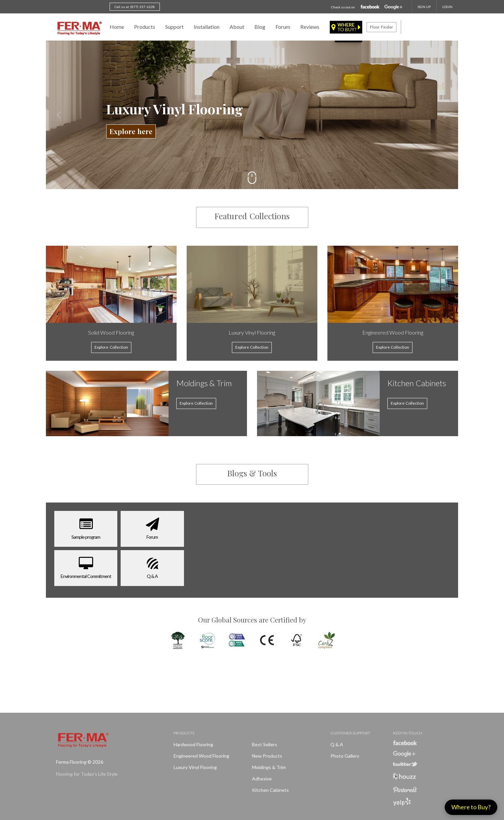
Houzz (404, 777)
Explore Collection (196, 403)
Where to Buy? (471, 807)
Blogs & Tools (252, 473)
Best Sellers (265, 744)
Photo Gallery (345, 756)
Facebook (370, 7)
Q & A (337, 744)
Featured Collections (252, 216)
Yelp (402, 802)
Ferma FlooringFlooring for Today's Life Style (79, 28)
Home (117, 27)
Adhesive (262, 779)
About (237, 27)
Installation (207, 27)
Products (145, 27)
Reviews (310, 27)
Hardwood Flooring (193, 744)
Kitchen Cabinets (270, 790)
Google (393, 7)
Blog (260, 27)
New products (267, 756)
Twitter (405, 764)
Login (447, 7)
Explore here (131, 131)
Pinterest (405, 790)
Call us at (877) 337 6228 (135, 7)
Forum (283, 27)
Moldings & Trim (269, 767)
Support (174, 27)
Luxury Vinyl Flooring (195, 767)
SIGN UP (424, 7)
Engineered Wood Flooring (201, 756)
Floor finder (381, 27)
